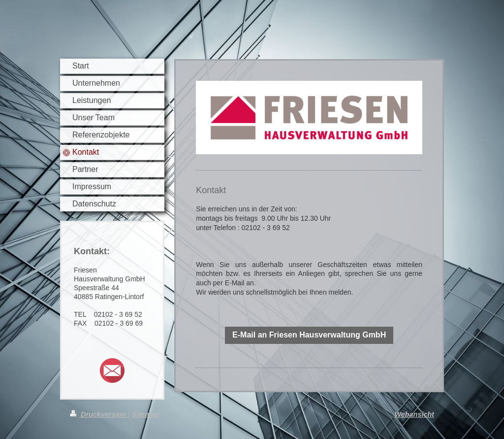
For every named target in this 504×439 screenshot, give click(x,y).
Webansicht (415, 414)
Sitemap (146, 414)
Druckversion (99, 414)
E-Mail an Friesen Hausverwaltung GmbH (309, 335)
